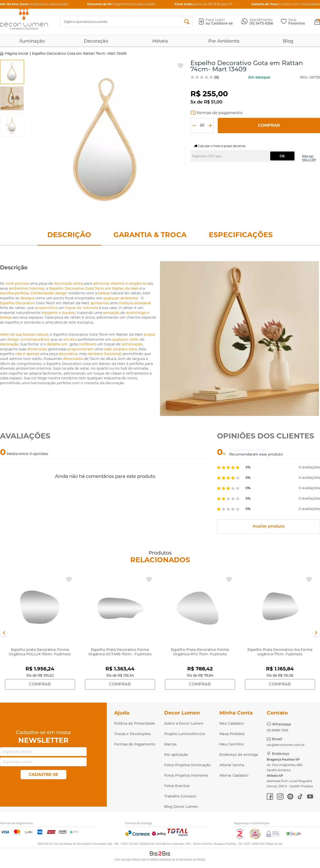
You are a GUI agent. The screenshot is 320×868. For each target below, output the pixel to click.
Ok (282, 156)
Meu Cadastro (232, 723)
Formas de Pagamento (135, 744)
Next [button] (316, 633)
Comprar (269, 125)
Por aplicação (176, 755)
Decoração (96, 41)
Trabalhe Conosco (180, 796)
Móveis (160, 41)
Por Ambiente (224, 41)
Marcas (170, 744)
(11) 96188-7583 (278, 730)
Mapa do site (275, 844)
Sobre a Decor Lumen (184, 723)
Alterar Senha (232, 765)
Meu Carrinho (232, 744)
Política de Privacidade (135, 723)
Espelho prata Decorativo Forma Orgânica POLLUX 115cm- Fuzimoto (40, 652)
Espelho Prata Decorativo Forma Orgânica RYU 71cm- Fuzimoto (200, 652)
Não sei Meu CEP (309, 158)
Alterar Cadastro (234, 775)
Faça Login (215, 20)
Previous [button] (4, 633)
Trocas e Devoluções (132, 734)
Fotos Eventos (177, 786)
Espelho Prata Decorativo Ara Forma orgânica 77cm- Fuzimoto (280, 652)
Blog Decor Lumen (181, 807)
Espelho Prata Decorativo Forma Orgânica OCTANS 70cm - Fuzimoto (120, 652)
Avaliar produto (269, 526)
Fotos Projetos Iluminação (187, 765)
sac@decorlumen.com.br (286, 745)
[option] (12, 72)
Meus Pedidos (232, 734)
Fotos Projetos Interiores (186, 775)
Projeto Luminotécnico (185, 734)
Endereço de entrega (239, 755)
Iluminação (32, 41)
